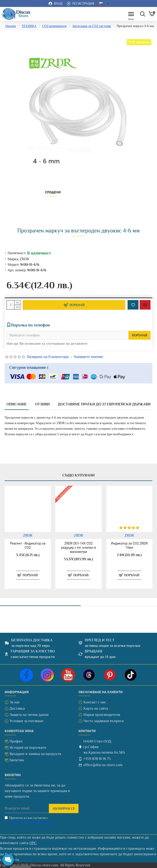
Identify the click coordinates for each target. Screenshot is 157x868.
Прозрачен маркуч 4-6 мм (40, 613)
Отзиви (42, 404)
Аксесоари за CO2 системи (92, 26)
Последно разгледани (40, 600)
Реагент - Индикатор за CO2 (28, 545)
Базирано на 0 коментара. (48, 357)
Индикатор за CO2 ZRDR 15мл (129, 545)
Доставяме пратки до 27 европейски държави (104, 404)
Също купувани (79, 475)
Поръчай (140, 335)
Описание (17, 404)
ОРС (33, 843)
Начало (11, 26)
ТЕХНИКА (29, 26)
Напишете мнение (88, 357)
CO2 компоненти (54, 26)
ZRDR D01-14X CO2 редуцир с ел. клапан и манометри (78, 548)
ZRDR (24, 259)
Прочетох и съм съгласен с (29, 821)
